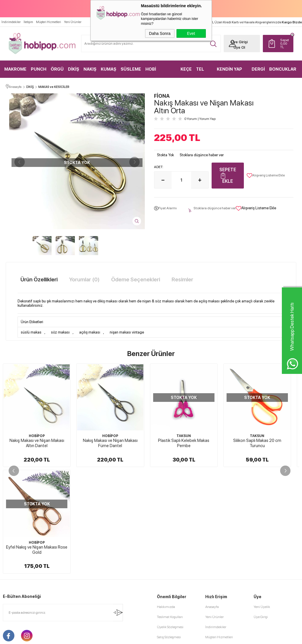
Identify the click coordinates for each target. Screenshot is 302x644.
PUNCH (39, 69)
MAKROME (15, 69)
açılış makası (90, 332)
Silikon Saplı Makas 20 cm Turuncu (257, 443)
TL (285, 44)
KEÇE (186, 69)
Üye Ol (239, 47)
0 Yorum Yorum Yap (200, 119)
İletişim (28, 22)
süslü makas (31, 332)
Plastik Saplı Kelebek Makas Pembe (184, 443)
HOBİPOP (37, 436)
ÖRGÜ (57, 69)
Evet (191, 33)
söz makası (60, 332)
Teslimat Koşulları (170, 617)
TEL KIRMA (203, 72)
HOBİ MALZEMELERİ (161, 72)
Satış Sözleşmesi (169, 637)
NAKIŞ (90, 69)
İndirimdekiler (11, 22)
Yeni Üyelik (262, 607)
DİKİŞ (74, 69)
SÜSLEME (131, 69)
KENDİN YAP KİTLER (229, 72)
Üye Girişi (239, 42)
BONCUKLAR (283, 69)
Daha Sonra (160, 33)
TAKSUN (184, 436)
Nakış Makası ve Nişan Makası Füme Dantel (110, 443)
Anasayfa (212, 607)
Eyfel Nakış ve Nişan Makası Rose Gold (37, 550)
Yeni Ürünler (73, 22)
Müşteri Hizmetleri (49, 22)
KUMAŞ (109, 69)
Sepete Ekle (228, 175)
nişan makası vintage (127, 332)
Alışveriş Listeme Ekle (266, 176)
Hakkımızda (166, 607)
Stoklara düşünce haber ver (202, 155)
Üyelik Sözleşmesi (170, 627)
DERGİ (258, 69)
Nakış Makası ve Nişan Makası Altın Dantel (37, 443)
